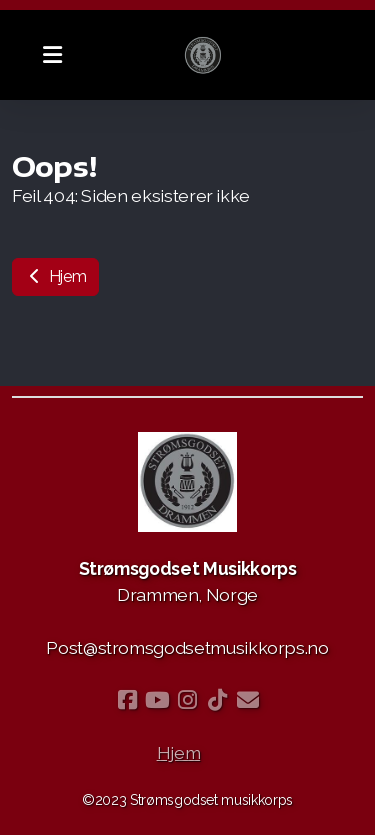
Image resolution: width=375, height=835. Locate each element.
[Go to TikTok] (218, 700)
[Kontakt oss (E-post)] (248, 700)
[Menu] (52, 55)
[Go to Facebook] (128, 700)
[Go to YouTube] (158, 700)
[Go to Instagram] (188, 700)
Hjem (55, 276)
